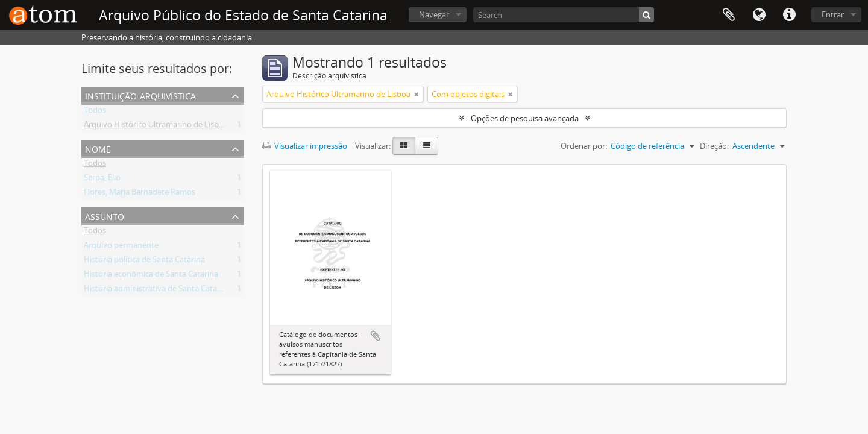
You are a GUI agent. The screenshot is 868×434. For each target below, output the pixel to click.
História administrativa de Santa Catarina (157, 291)
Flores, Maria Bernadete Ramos (140, 194)
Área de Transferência (729, 15)
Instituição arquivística (140, 95)
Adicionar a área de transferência (376, 336)
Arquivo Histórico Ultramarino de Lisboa (156, 127)
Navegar (434, 14)
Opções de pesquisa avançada (525, 118)
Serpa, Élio (102, 180)
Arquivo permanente (121, 247)
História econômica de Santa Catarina (151, 276)
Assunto (105, 215)
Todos (95, 112)
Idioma (759, 15)
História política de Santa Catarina (144, 262)
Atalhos (789, 15)
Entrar (833, 14)
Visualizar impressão (305, 146)
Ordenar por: (584, 146)
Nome (98, 148)
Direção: (714, 146)
